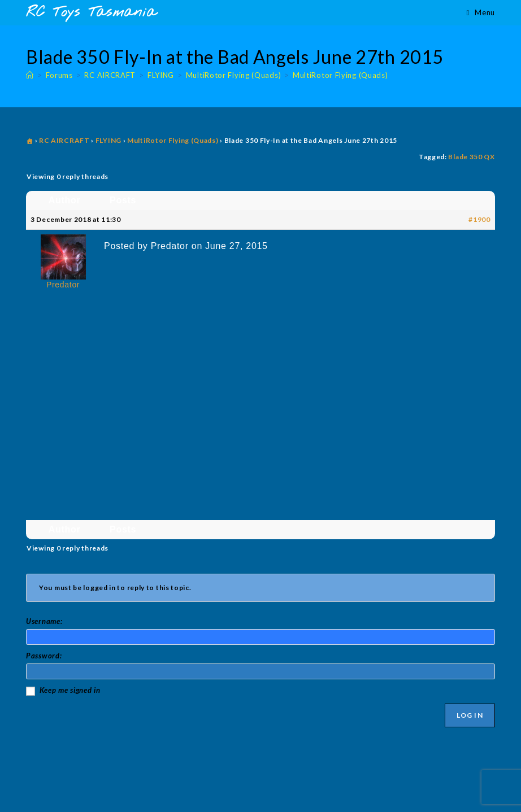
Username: (44, 621)
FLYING (108, 140)
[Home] (30, 75)
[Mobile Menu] (481, 12)
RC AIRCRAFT (64, 140)
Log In (470, 715)
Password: (44, 656)
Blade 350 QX (471, 157)
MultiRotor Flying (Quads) (340, 75)
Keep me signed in (70, 690)
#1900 (479, 219)
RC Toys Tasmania (91, 13)
